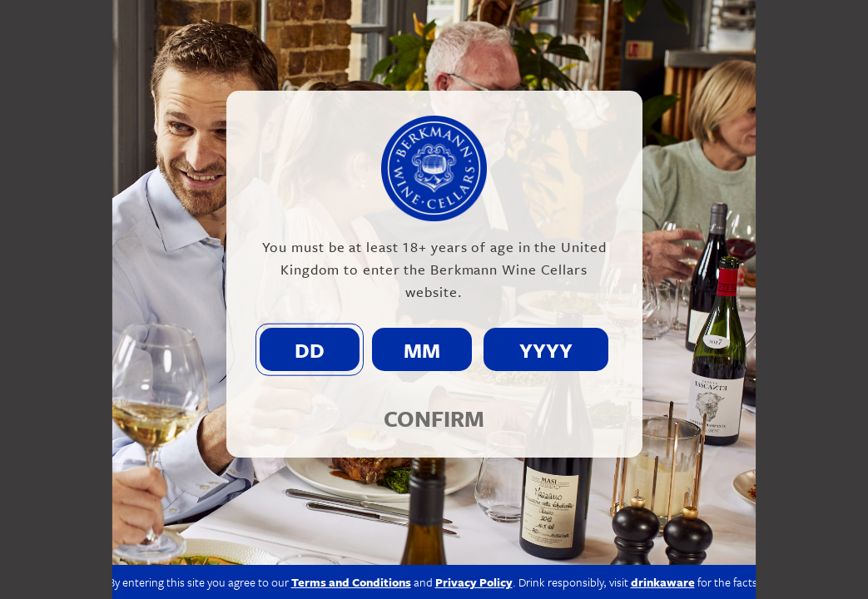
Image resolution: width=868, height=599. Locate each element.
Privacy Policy (474, 582)
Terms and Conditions (351, 582)
